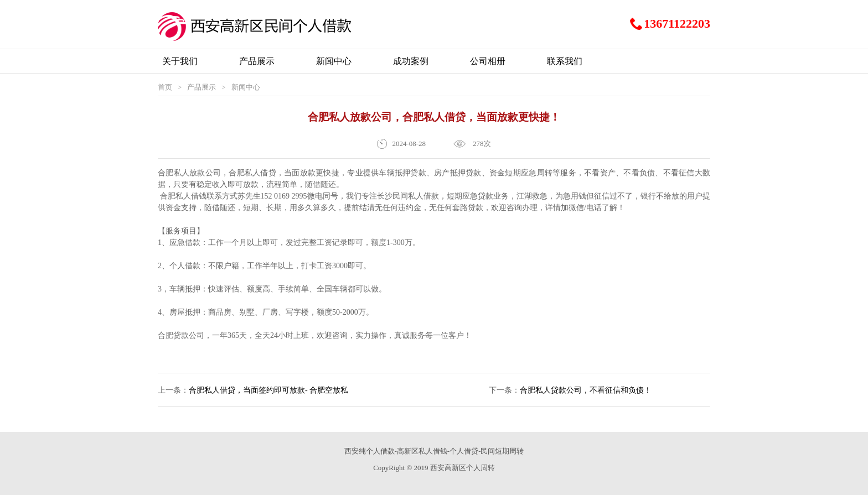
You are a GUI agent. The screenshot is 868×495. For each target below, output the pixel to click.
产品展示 (201, 87)
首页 (165, 87)
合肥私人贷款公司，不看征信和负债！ (586, 390)
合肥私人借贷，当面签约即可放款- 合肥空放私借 (268, 397)
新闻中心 (246, 87)
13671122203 (677, 24)
